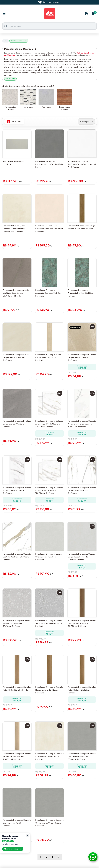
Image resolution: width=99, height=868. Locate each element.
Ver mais (10, 79)
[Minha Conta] (86, 14)
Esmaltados (28, 107)
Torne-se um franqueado (50, 2)
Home (6, 41)
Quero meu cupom (13, 849)
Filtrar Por (14, 122)
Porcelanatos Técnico (10, 108)
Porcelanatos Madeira (65, 108)
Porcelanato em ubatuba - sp (19, 41)
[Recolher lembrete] (28, 835)
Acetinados (46, 107)
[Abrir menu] (4, 14)
